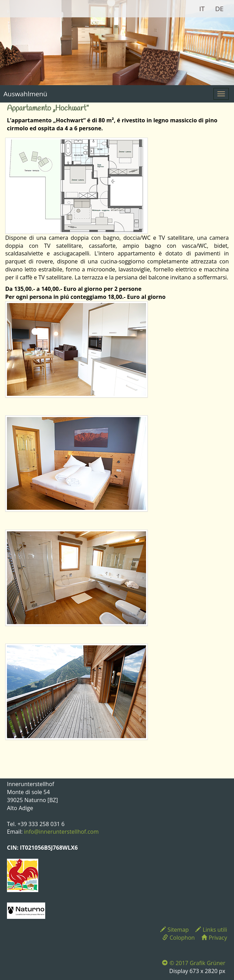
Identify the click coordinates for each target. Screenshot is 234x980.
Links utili (211, 930)
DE (219, 9)
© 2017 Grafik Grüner (194, 963)
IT (202, 9)
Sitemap (175, 930)
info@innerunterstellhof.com (61, 832)
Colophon (179, 938)
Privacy (214, 938)
